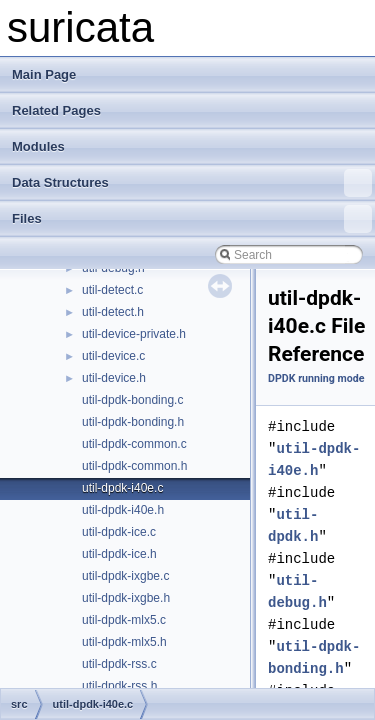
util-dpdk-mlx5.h (124, 642)
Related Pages (56, 110)
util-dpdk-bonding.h (133, 422)
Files (192, 219)
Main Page (44, 74)
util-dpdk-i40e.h (123, 510)
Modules (38, 146)
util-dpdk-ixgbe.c (125, 576)
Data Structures (192, 183)
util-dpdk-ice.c (119, 532)
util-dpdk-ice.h (119, 554)
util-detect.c (112, 290)
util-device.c (113, 356)
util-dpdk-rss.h (119, 686)
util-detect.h (113, 312)
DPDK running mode (316, 378)
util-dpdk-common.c (134, 444)
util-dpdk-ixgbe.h (126, 598)
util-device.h (114, 378)
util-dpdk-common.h (134, 466)
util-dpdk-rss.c (119, 664)
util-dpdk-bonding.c (132, 400)
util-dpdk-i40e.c (122, 488)
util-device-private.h (134, 334)
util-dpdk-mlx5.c (124, 620)
